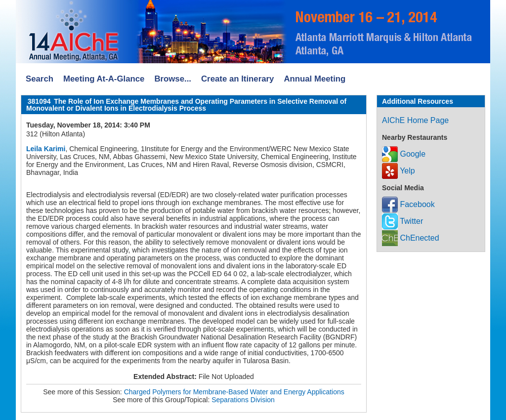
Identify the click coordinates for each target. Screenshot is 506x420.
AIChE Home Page (415, 120)
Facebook (408, 204)
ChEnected (411, 238)
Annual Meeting (315, 79)
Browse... (173, 79)
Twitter (402, 221)
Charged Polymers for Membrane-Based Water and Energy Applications (234, 392)
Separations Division (243, 400)
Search (40, 79)
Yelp (399, 171)
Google (404, 154)
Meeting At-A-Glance (104, 79)
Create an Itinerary (237, 79)
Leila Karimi (46, 149)
